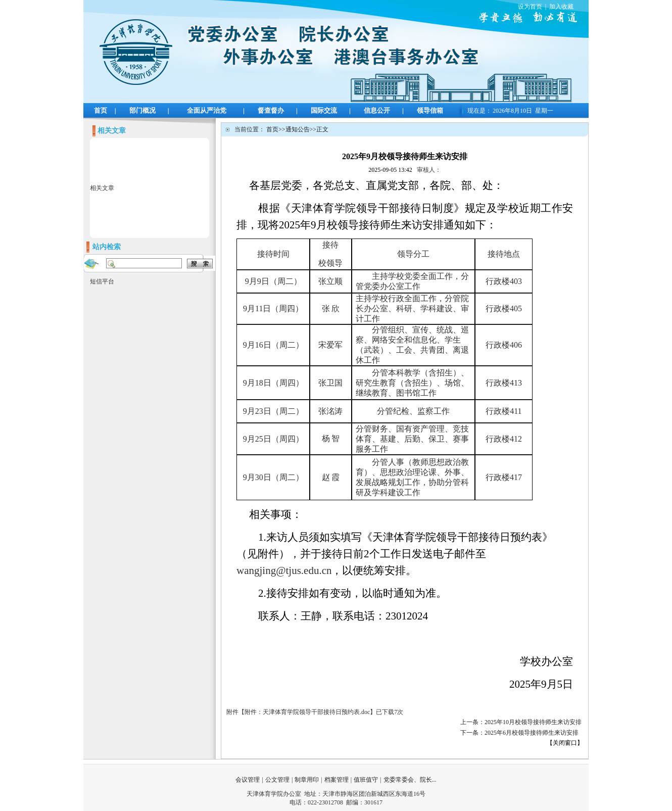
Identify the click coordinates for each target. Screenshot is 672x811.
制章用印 (307, 780)
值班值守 (366, 780)
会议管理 (248, 780)
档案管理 (337, 780)
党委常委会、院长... (410, 780)
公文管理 (277, 780)
